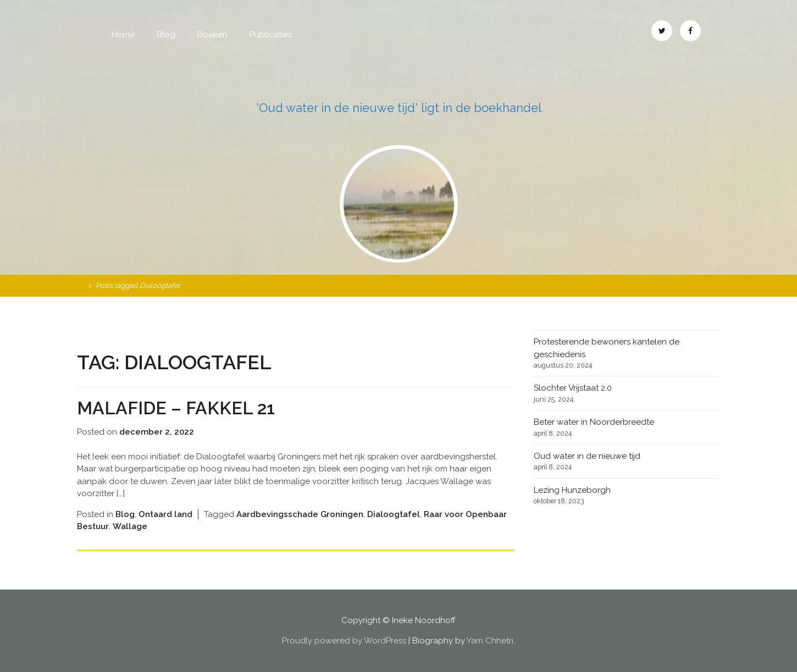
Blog (166, 35)
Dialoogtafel (394, 514)
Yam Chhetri (490, 641)
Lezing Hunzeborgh (572, 490)
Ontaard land (165, 514)
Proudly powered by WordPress (344, 641)
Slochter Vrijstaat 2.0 (573, 388)
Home (123, 35)
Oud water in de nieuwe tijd (587, 456)
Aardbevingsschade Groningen (300, 514)
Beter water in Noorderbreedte (594, 422)
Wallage (130, 526)
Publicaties (271, 35)
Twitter (662, 31)
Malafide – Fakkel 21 (176, 408)
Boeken (212, 35)
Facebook (690, 31)
